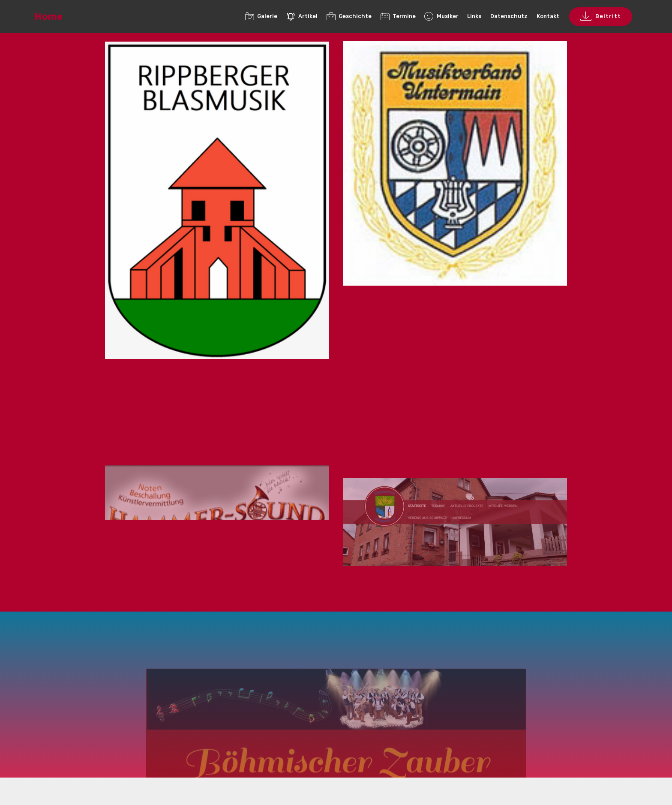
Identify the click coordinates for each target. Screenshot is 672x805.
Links (474, 16)
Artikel (302, 16)
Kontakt (548, 16)
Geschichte (349, 16)
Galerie (261, 16)
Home (48, 17)
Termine (398, 16)
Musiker (441, 16)
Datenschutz (509, 16)
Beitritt (601, 17)
